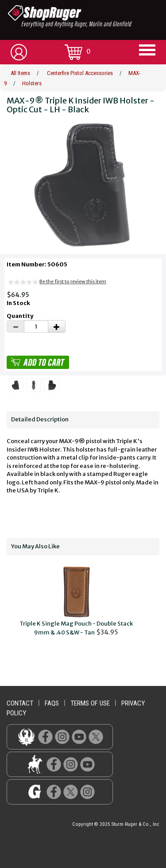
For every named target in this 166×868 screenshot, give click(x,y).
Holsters (32, 83)
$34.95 (76, 600)
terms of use (90, 703)
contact (20, 703)
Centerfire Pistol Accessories (80, 73)
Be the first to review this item (73, 281)
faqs (52, 703)
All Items (20, 73)
